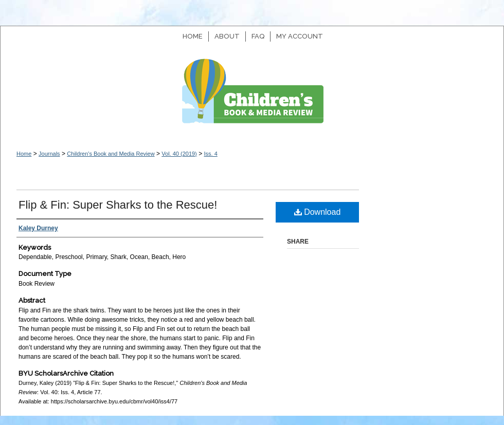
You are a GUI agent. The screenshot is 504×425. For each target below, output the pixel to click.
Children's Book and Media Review (252, 96)
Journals (49, 154)
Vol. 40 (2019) (179, 154)
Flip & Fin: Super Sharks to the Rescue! (118, 205)
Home (24, 154)
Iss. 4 (210, 154)
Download (318, 212)
